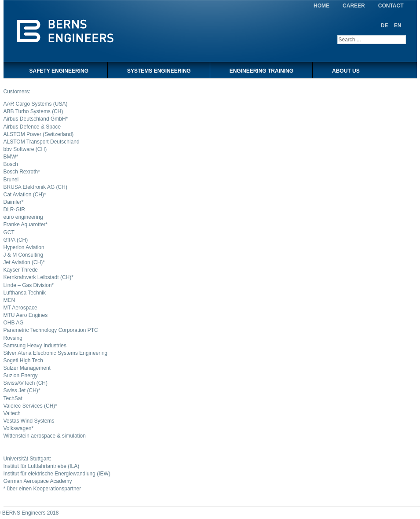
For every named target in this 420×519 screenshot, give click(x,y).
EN (398, 26)
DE (385, 26)
